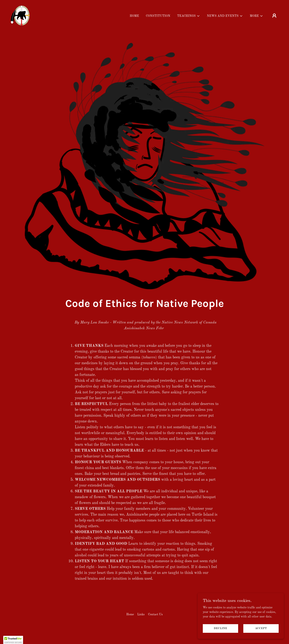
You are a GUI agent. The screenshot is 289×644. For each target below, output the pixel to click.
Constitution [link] (158, 16)
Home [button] (130, 614)
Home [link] (134, 16)
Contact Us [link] (155, 614)
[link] (20, 15)
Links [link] (141, 614)
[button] (189, 16)
